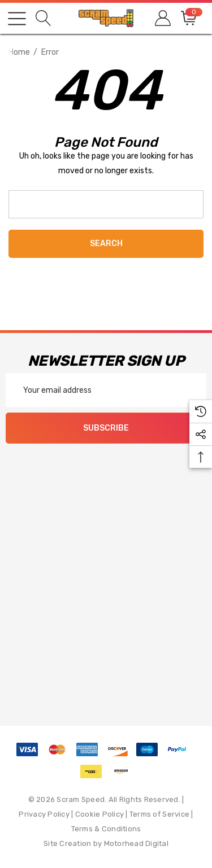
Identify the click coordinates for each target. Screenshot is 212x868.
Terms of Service (159, 814)
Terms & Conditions (106, 829)
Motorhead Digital (136, 843)
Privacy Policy (44, 814)
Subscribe (106, 428)
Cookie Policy (99, 814)
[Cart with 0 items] (188, 18)
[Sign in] (162, 18)
